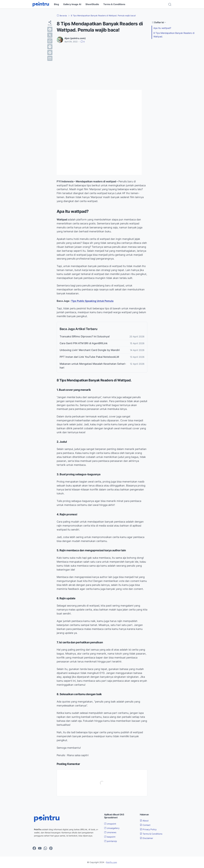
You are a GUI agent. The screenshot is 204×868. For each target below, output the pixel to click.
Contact (146, 825)
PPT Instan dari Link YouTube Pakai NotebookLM (89, 357)
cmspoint (111, 824)
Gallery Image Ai (72, 4)
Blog (56, 4)
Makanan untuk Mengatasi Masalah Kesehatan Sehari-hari (93, 366)
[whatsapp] (50, 41)
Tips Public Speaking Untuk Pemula (93, 301)
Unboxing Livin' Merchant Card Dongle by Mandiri (90, 350)
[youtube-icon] (40, 848)
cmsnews (111, 832)
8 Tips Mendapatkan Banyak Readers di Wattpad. (174, 35)
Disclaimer (147, 838)
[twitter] (50, 35)
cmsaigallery (112, 828)
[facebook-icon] (34, 848)
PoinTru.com (111, 862)
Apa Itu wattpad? (162, 28)
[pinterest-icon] (51, 848)
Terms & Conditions (114, 4)
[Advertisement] (102, 67)
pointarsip (111, 841)
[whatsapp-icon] (45, 848)
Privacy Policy (149, 829)
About (145, 821)
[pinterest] (50, 53)
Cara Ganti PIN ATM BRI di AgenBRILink (84, 343)
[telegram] (50, 47)
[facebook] (50, 29)
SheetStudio (92, 4)
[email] (50, 58)
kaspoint (110, 837)
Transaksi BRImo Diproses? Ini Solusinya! (85, 336)
